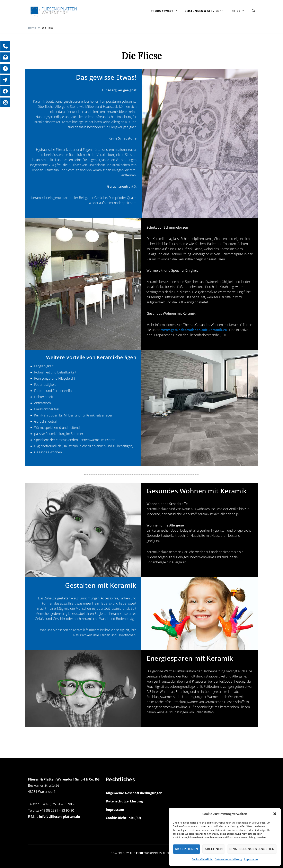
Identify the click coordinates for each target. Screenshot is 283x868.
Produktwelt (162, 11)
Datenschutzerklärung (228, 859)
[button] (275, 814)
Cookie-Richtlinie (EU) (123, 818)
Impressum (251, 859)
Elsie (140, 853)
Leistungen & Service (202, 11)
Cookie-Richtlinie (202, 859)
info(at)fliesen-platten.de (59, 817)
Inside (235, 11)
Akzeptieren (187, 849)
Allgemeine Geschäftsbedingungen (134, 793)
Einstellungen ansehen (252, 849)
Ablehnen (214, 849)
